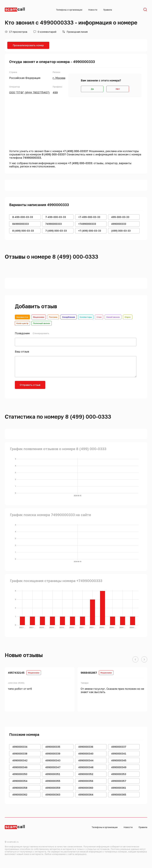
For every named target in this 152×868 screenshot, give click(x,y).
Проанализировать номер (28, 45)
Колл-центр (22, 323)
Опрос (128, 317)
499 (55, 92)
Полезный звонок (42, 323)
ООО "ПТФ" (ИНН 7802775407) (29, 92)
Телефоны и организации (69, 10)
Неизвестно (22, 317)
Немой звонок (113, 317)
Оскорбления (69, 317)
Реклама (53, 317)
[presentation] (72, 387)
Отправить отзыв (30, 385)
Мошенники (39, 317)
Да (92, 89)
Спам (99, 317)
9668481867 (89, 673)
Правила (108, 10)
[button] (135, 660)
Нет (118, 89)
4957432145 (16, 673)
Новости (93, 10)
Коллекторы (86, 317)
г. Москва (59, 78)
